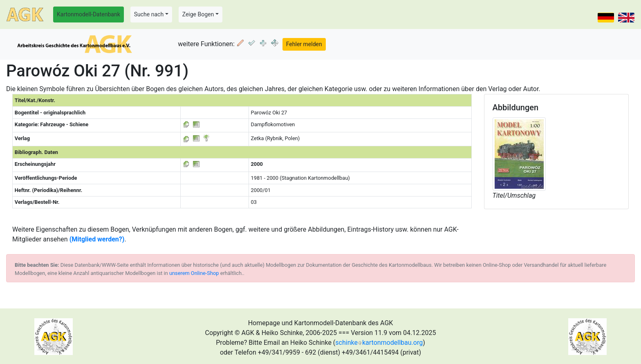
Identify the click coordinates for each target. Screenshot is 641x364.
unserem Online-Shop (194, 273)
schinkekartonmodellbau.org (379, 343)
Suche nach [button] (149, 14)
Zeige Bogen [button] (198, 14)
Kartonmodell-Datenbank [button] (89, 14)
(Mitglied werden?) (97, 239)
